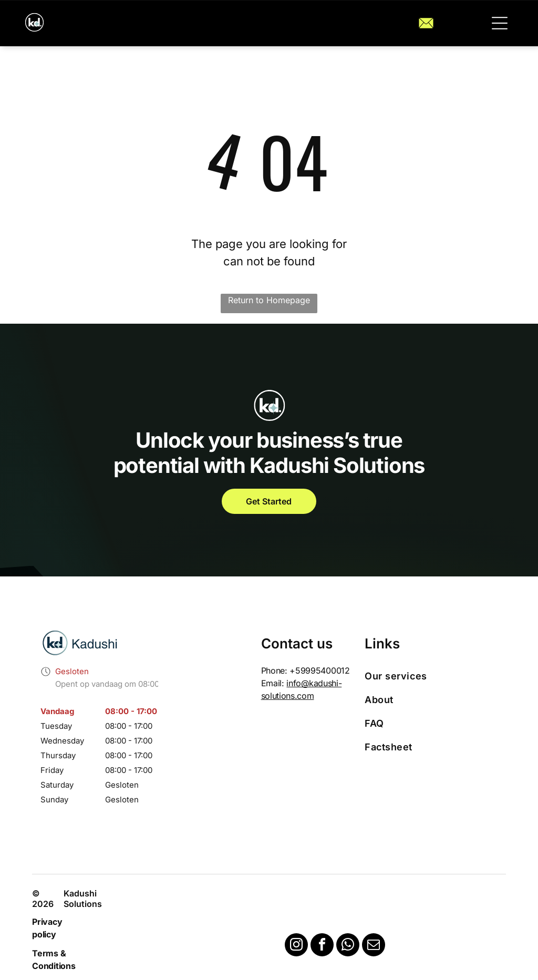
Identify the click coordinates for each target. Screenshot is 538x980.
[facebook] (322, 946)
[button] (500, 23)
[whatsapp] (348, 946)
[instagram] (296, 946)
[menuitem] (431, 676)
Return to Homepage (269, 300)
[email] (374, 946)
